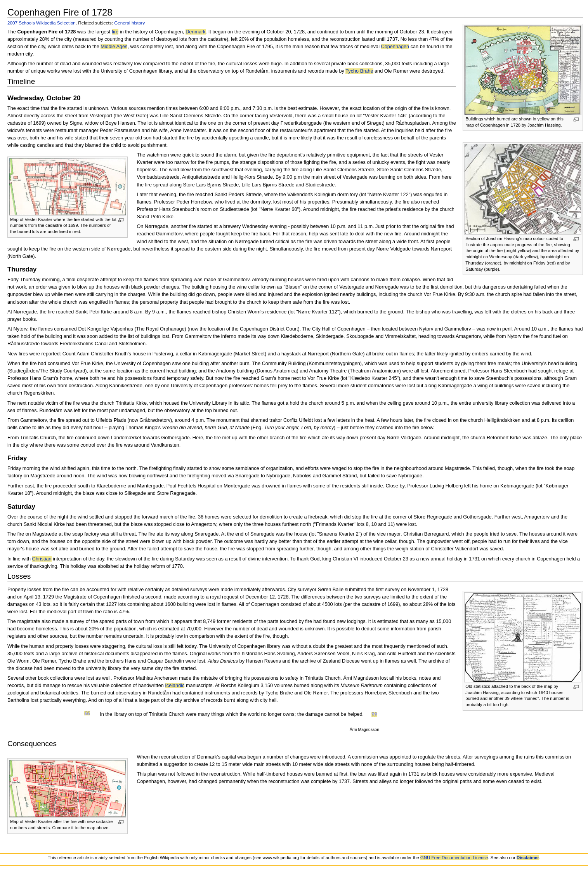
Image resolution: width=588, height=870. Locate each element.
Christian (42, 559)
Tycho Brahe (359, 71)
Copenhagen (395, 47)
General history (129, 23)
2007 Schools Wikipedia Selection (42, 23)
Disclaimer (528, 858)
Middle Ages (114, 47)
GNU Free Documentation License (454, 858)
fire (115, 32)
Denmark (195, 32)
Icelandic (175, 686)
